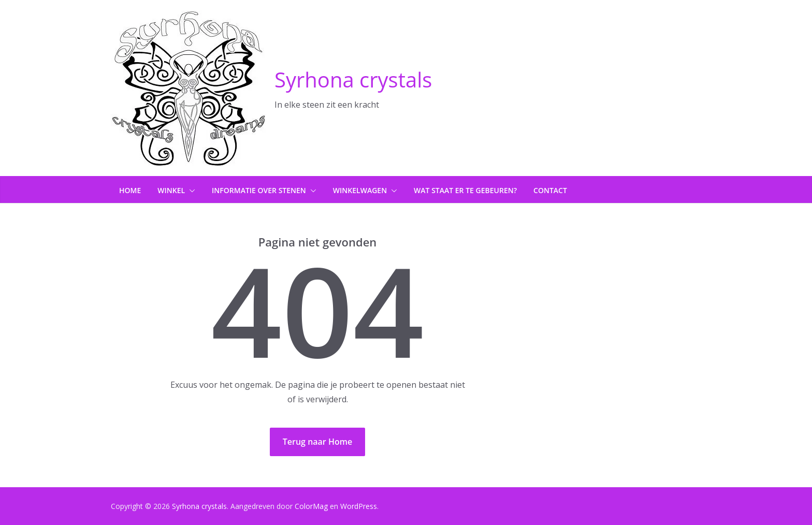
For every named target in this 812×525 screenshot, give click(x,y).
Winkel (171, 190)
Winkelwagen (360, 190)
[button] (190, 191)
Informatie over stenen (259, 190)
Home (130, 190)
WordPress (359, 506)
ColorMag (311, 506)
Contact (550, 190)
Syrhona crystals (353, 79)
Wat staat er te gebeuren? (465, 190)
